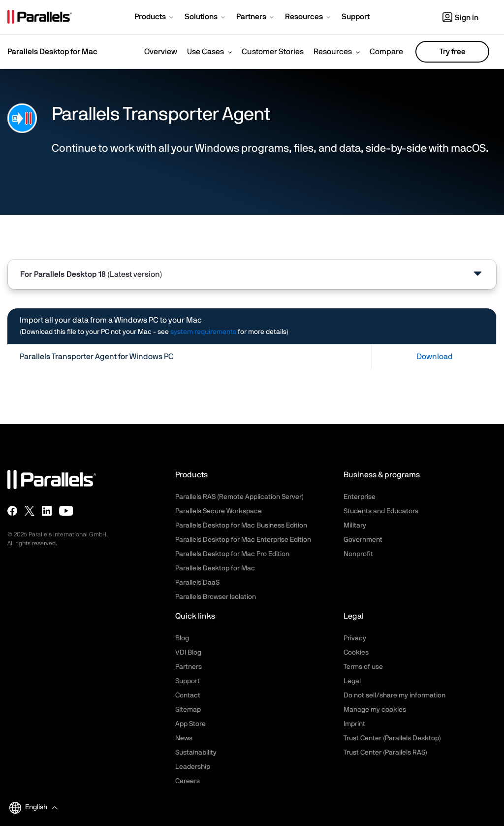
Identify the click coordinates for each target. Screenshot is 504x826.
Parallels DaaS (197, 583)
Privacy (355, 638)
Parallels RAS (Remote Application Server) (239, 497)
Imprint (354, 724)
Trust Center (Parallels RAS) (385, 753)
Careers (188, 781)
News (184, 738)
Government (363, 540)
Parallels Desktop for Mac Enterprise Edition (243, 540)
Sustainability (196, 753)
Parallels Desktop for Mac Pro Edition (232, 554)
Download (435, 357)
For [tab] (91, 274)
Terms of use (363, 667)
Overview (161, 52)
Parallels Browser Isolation (216, 597)
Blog (182, 638)
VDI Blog (188, 653)
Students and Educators (381, 511)
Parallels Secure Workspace (219, 511)
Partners (189, 667)
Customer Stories (273, 52)
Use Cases (205, 52)
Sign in (460, 18)
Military (355, 526)
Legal (352, 681)
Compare (386, 52)
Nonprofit (358, 554)
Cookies (356, 653)
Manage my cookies (375, 710)
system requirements (203, 332)
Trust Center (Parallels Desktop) (392, 738)
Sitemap (188, 710)
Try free (453, 52)
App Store (190, 724)
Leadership (193, 767)
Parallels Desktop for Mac (215, 568)
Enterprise (360, 497)
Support (188, 681)
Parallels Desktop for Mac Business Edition (241, 526)
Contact (188, 695)
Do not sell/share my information (394, 695)
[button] (155, 18)
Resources (333, 52)
